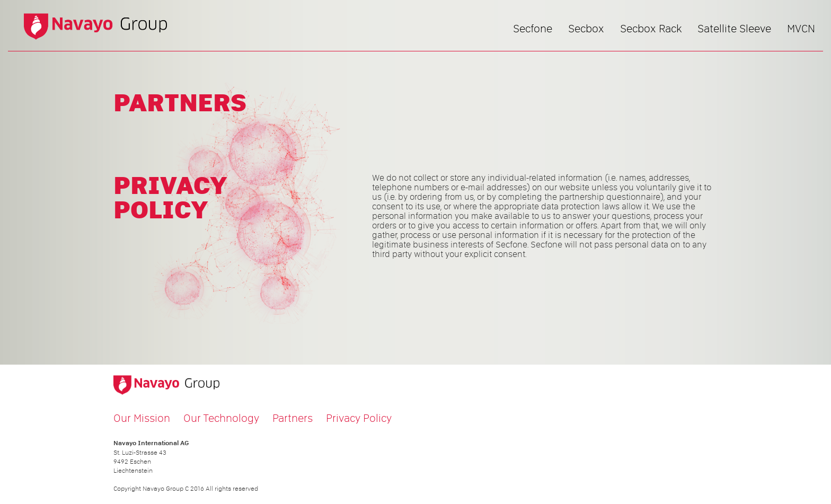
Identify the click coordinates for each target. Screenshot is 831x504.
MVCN (801, 29)
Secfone (533, 29)
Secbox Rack (651, 29)
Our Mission (142, 418)
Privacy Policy (359, 418)
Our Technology (221, 418)
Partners (293, 418)
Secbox (586, 29)
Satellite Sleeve (734, 29)
